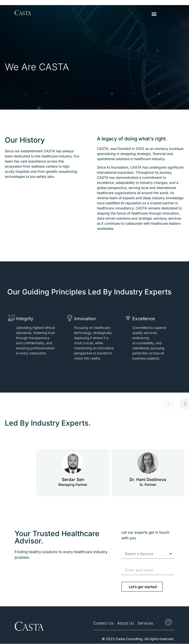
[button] (154, 14)
